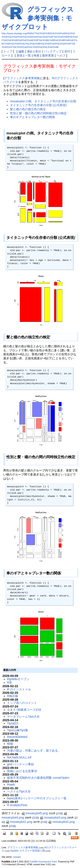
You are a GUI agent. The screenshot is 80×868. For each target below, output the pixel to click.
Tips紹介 (13, 723)
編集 (21, 51)
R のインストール (19, 689)
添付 (67, 51)
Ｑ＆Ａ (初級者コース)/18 (24, 710)
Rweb (11, 785)
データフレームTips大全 (23, 716)
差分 (38, 51)
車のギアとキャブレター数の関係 (32, 117)
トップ (8, 51)
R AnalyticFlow (17, 805)
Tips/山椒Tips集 (18, 730)
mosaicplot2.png (61, 822)
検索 (36, 55)
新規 (20, 55)
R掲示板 (13, 696)
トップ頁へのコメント (22, 703)
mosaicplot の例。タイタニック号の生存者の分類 (43, 101)
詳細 (60, 813)
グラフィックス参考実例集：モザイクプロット (38, 18)
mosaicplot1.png (19, 822)
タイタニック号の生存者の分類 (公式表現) (38, 105)
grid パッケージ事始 (20, 764)
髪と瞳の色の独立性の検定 (28, 109)
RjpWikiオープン (18, 679)
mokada (17, 857)
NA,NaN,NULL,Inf (19, 757)
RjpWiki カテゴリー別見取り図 (28, 851)
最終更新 (48, 55)
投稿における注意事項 (22, 771)
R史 (10, 682)
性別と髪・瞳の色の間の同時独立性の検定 (38, 113)
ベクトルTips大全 (19, 791)
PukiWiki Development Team (43, 862)
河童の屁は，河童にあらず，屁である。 (34, 751)
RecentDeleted (17, 737)
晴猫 (10, 744)
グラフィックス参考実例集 (22, 78)
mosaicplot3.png (53, 817)
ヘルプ (61, 55)
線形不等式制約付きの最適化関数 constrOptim (38, 778)
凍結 (30, 51)
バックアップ (53, 51)
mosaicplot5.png (35, 813)
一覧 (28, 55)
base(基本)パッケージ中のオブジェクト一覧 (37, 798)
